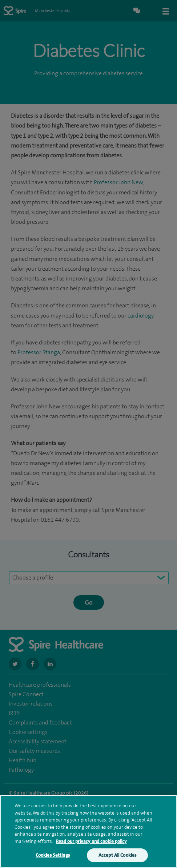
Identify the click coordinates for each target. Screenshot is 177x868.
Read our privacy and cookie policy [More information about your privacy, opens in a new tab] (91, 842)
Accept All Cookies (117, 856)
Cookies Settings (53, 856)
